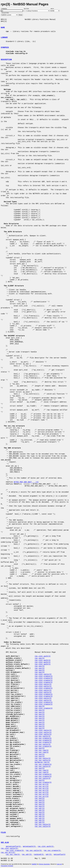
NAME (3, 28)
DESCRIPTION (6, 60)
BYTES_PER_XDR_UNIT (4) (26, 482)
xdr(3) (49, 855)
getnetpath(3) (29, 847)
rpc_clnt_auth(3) (43, 656)
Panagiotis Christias (7, 866)
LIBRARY (4, 37)
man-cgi (59, 864)
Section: (27, 9)
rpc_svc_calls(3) (43, 736)
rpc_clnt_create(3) (44, 676)
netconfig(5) (60, 855)
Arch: (53, 9)
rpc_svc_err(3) (42, 784)
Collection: (5, 13)
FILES (3, 833)
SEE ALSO (5, 843)
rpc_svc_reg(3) (42, 750)
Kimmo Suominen (44, 864)
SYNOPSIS (5, 47)
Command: (5, 9)
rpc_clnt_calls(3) (43, 674)
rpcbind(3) (39, 855)
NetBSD (34, 864)
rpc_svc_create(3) (43, 738)
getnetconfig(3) (13, 847)
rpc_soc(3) (40, 658)
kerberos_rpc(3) (42, 762)
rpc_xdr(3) (40, 809)
